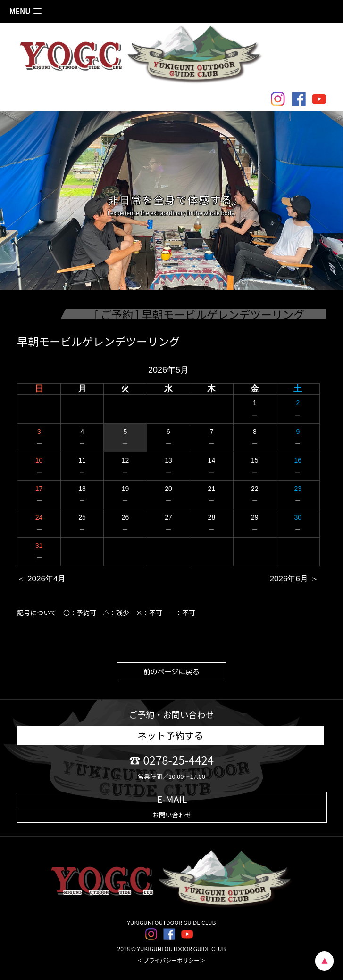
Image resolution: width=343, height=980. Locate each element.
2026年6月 (289, 579)
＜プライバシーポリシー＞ (172, 960)
